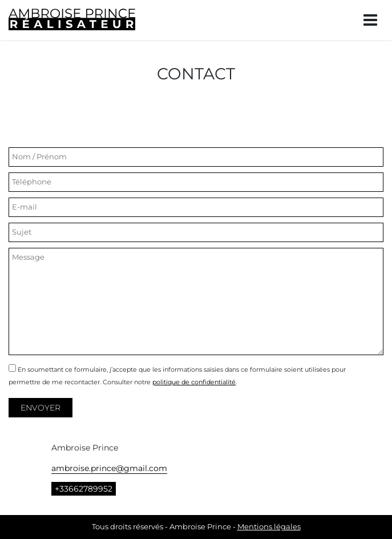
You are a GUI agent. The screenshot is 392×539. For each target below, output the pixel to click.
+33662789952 (84, 489)
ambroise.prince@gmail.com (109, 468)
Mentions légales (269, 527)
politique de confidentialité (194, 382)
